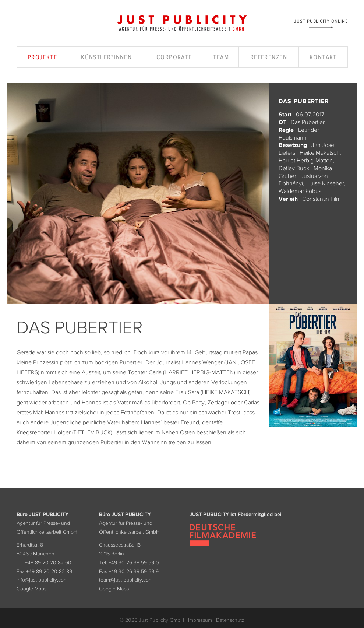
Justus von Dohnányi (303, 180)
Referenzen (269, 57)
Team (221, 57)
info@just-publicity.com (42, 580)
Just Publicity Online (321, 21)
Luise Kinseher (326, 183)
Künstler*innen (106, 57)
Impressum (200, 620)
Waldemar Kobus (300, 191)
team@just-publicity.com (126, 580)
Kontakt (323, 57)
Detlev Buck (294, 168)
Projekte (43, 57)
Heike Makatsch (320, 152)
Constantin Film (321, 199)
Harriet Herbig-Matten (306, 160)
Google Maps (31, 589)
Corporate (174, 57)
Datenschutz (230, 620)
